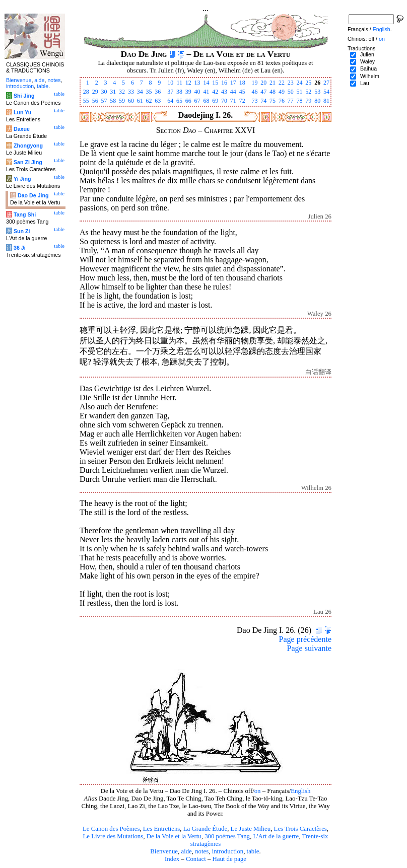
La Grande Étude (205, 829)
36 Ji (20, 248)
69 (215, 101)
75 (273, 101)
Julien (367, 54)
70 (224, 101)
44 (233, 92)
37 (170, 92)
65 (179, 101)
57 (104, 101)
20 (263, 83)
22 (282, 83)
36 (158, 92)
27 (326, 83)
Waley (367, 61)
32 (122, 92)
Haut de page (230, 859)
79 (308, 101)
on (258, 791)
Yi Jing (22, 179)
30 (104, 92)
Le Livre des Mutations (113, 836)
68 (206, 101)
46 (254, 92)
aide (186, 851)
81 (326, 101)
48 (273, 92)
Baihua (368, 68)
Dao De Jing (33, 195)
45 (242, 92)
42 (215, 92)
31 (113, 92)
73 (254, 101)
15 (215, 83)
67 (197, 101)
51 (300, 92)
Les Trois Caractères (300, 829)
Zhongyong (28, 146)
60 (131, 101)
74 (263, 101)
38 (179, 92)
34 (140, 92)
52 (308, 92)
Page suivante (309, 648)
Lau (365, 83)
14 (206, 83)
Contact (196, 859)
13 (197, 83)
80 (317, 101)
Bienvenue (164, 851)
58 (113, 101)
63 (158, 101)
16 (224, 83)
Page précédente (305, 639)
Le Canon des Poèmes (111, 829)
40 (197, 92)
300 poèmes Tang (227, 836)
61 (140, 101)
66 (188, 101)
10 (170, 83)
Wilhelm (370, 76)
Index (172, 859)
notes (202, 851)
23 (291, 83)
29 (95, 92)
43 (224, 92)
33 (131, 92)
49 (282, 92)
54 (326, 92)
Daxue (22, 129)
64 (170, 101)
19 (254, 83)
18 (242, 83)
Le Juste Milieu (251, 829)
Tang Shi (25, 214)
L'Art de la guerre (276, 836)
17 (233, 83)
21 (273, 83)
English (300, 791)
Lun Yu (22, 112)
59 (122, 101)
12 (188, 83)
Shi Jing (24, 96)
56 (95, 101)
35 (149, 92)
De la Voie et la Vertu (174, 836)
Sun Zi (22, 231)
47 (263, 92)
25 (308, 83)
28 (86, 92)
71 (233, 101)
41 (206, 92)
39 (188, 92)
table (253, 851)
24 (300, 83)
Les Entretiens (162, 829)
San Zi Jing (28, 162)
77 (291, 101)
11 (179, 83)
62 (149, 101)
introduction (228, 851)
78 (300, 101)
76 (282, 101)
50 (291, 92)
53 (317, 92)
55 (86, 101)
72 (242, 101)
